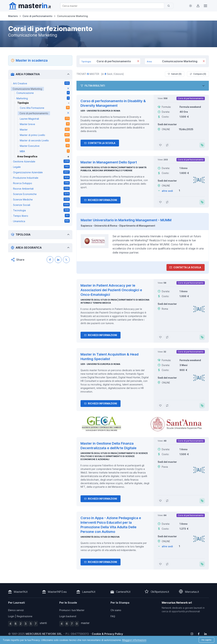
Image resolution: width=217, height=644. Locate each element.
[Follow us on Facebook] (199, 634)
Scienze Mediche (41, 199)
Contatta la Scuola (100, 143)
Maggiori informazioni (134, 640)
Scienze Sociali (41, 205)
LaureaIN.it (89, 592)
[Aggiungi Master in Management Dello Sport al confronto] (167, 202)
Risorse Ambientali (41, 188)
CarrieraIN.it (123, 592)
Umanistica (41, 221)
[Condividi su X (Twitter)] (66, 260)
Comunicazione (43, 93)
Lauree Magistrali (45, 118)
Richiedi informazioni (101, 200)
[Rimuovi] (138, 62)
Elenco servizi (16, 610)
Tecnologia (41, 210)
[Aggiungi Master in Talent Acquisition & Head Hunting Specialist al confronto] (167, 406)
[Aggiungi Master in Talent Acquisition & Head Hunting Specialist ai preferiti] (160, 406)
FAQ (113, 616)
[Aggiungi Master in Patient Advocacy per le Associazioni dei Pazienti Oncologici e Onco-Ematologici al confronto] (167, 337)
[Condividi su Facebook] (50, 260)
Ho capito (206, 640)
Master (45, 129)
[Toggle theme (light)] (191, 6)
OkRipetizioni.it (160, 592)
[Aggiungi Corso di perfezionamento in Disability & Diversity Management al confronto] (167, 145)
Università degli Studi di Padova (100, 537)
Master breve (45, 124)
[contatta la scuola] (143, 424)
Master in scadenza (32, 60)
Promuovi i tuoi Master (72, 610)
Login (11, 616)
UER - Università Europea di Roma (100, 111)
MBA (45, 151)
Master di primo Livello (45, 135)
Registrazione (25, 616)
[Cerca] (169, 6)
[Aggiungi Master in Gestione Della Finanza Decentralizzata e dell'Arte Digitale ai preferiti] (160, 501)
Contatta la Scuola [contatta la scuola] (185, 267)
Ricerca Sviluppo (41, 183)
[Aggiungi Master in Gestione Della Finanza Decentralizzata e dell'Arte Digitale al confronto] (167, 501)
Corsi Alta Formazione (45, 108)
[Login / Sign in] (198, 6)
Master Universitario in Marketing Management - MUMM (126, 220)
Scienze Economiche (41, 194)
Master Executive (45, 146)
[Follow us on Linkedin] (205, 634)
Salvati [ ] (175, 74)
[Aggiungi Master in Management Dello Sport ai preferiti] (160, 202)
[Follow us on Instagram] (192, 634)
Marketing (43, 98)
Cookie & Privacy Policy (107, 634)
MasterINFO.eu (57, 592)
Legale (41, 167)
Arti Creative (41, 83)
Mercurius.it (192, 592)
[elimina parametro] (68, 89)
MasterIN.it (21, 592)
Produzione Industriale (41, 178)
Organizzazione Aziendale (41, 172)
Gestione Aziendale (41, 161)
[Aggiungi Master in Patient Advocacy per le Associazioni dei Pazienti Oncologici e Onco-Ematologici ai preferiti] (160, 337)
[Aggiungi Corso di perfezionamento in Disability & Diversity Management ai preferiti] (160, 145)
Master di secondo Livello (45, 140)
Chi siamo (116, 610)
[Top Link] (205, 6)
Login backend (68, 616)
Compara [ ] (198, 74)
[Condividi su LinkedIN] (58, 260)
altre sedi (167, 191)
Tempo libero (41, 216)
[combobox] (113, 6)
